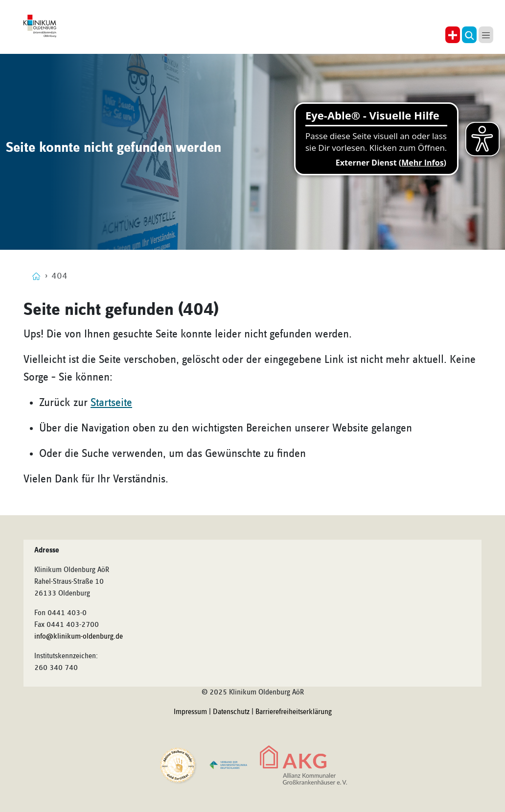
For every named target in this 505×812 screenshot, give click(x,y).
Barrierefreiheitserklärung (294, 712)
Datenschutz (231, 712)
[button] (469, 35)
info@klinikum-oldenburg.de (79, 637)
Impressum (190, 712)
